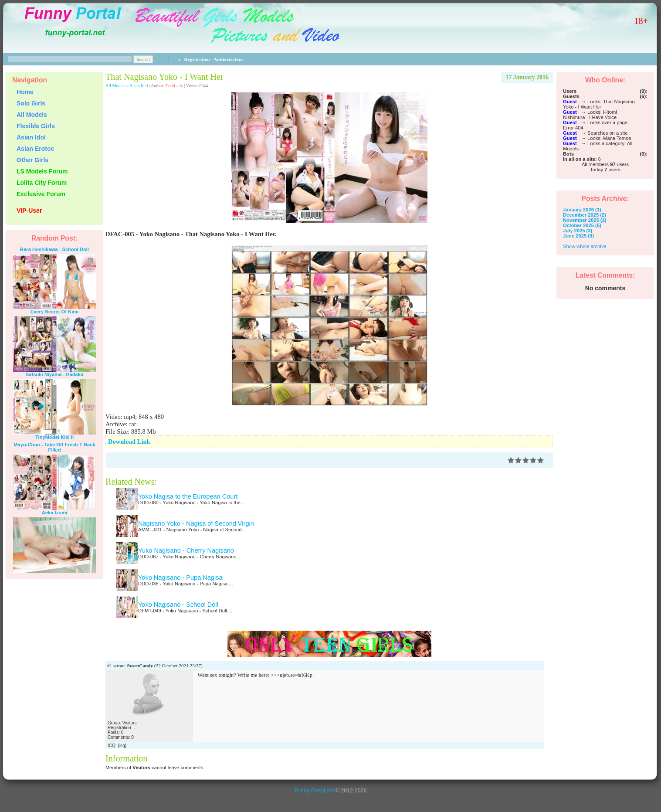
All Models (115, 86)
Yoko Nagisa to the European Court (188, 496)
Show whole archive (585, 246)
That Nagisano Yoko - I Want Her (164, 77)
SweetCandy (140, 666)
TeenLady (174, 86)
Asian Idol (139, 86)
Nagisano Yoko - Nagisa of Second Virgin (196, 523)
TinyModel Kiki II (54, 437)
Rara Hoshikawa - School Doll (54, 249)
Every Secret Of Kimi (55, 312)
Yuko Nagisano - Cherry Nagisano (186, 550)
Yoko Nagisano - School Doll (178, 605)
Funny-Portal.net (314, 791)
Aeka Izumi (54, 513)
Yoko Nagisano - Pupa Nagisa (180, 578)
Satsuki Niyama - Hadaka (54, 374)
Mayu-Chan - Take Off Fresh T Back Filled (54, 447)
